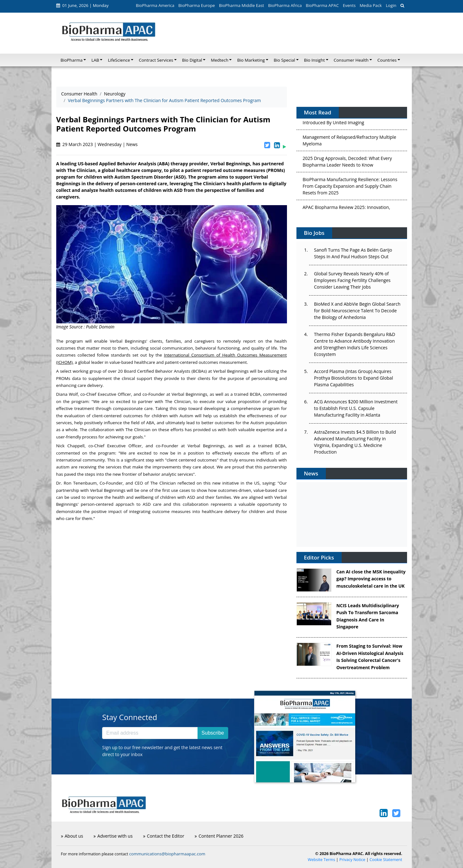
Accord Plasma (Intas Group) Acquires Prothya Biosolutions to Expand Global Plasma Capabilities (354, 378)
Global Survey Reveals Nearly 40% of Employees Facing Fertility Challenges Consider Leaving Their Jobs (352, 280)
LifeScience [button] (119, 60)
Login (391, 5)
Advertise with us (113, 836)
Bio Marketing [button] (251, 60)
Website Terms (322, 860)
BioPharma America (155, 5)
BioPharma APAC (322, 5)
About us (72, 836)
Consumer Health (79, 94)
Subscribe (213, 733)
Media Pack (371, 5)
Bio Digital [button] (192, 60)
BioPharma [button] (72, 60)
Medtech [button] (219, 60)
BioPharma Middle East (242, 5)
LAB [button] (95, 60)
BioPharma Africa (285, 5)
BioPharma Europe (197, 5)
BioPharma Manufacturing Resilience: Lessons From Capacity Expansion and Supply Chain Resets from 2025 (350, 188)
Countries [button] (387, 60)
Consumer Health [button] (351, 60)
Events (349, 5)
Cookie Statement (386, 860)
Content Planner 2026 (219, 836)
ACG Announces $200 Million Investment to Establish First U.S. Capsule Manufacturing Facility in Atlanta (356, 408)
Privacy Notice (352, 860)
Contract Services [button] (156, 60)
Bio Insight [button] (314, 60)
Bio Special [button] (284, 60)
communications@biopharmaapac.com (167, 854)
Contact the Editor (164, 836)
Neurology (115, 94)
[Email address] (150, 733)
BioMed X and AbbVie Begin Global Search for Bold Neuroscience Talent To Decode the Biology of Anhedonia (357, 311)
